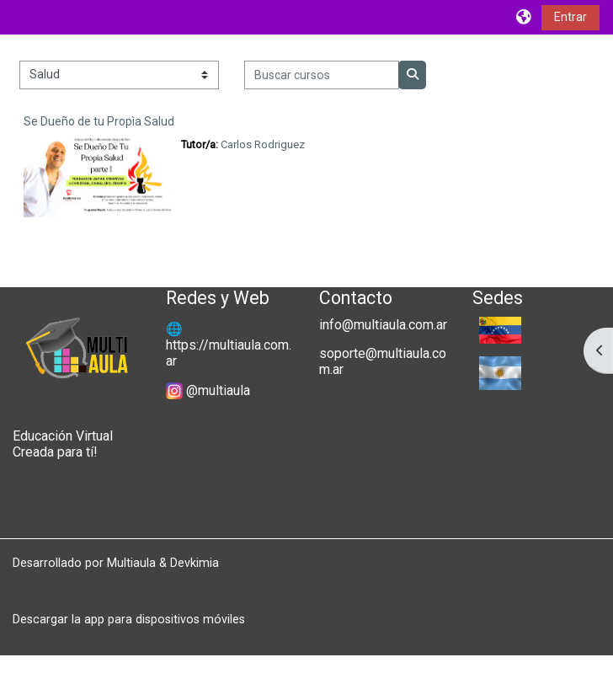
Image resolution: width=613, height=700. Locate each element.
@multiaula (218, 390)
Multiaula (131, 563)
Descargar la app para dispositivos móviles (129, 619)
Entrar (570, 17)
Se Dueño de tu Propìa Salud (99, 121)
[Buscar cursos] (322, 75)
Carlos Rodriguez (263, 144)
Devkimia (195, 563)
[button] (525, 17)
